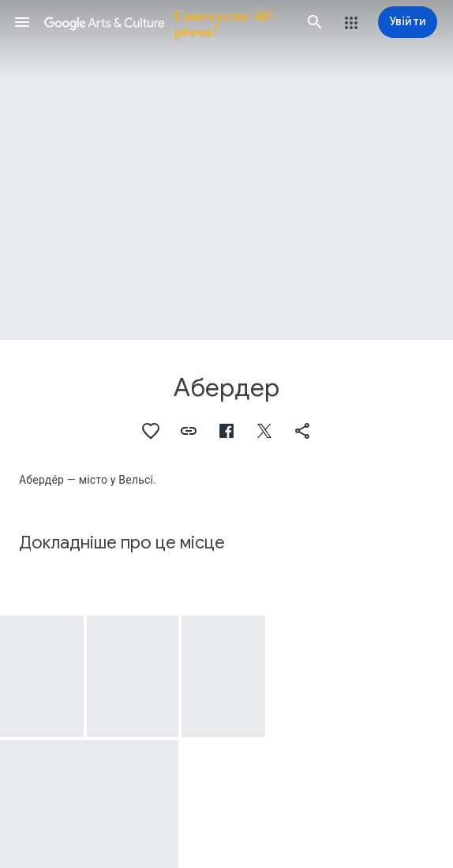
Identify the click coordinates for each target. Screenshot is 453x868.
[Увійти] (408, 22)
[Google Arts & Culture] (168, 22)
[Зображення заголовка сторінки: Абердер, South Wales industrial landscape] (226, 170)
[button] (22, 22)
